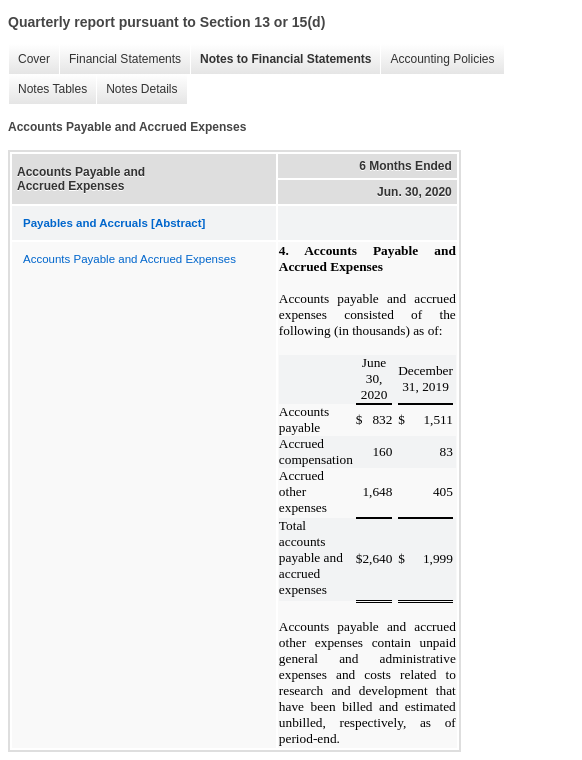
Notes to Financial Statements (280, 59)
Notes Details (136, 89)
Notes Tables (47, 89)
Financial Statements (120, 59)
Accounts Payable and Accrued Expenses (129, 259)
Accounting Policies (437, 59)
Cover (29, 59)
